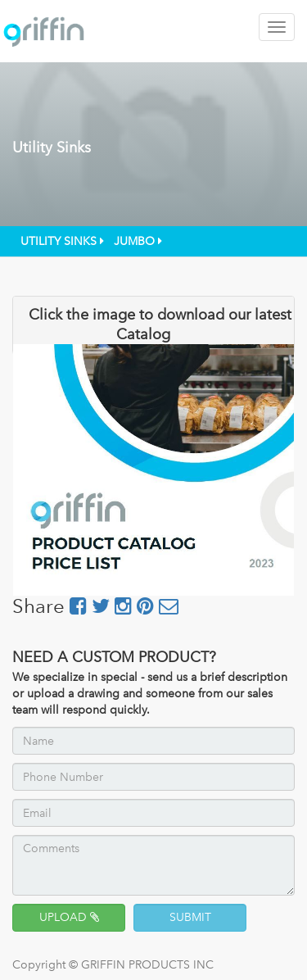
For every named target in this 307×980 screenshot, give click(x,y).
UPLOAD (69, 917)
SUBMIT (190, 917)
